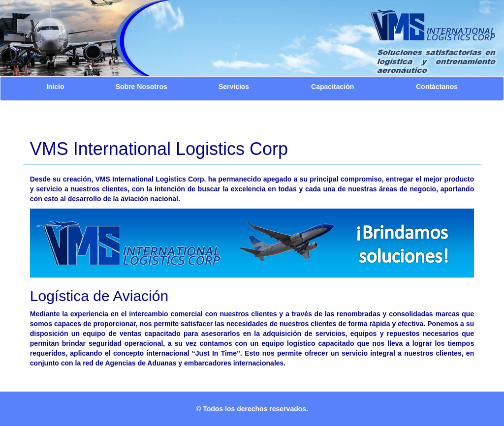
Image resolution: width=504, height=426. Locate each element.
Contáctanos (437, 87)
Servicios (234, 87)
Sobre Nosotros (142, 87)
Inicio (55, 87)
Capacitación (332, 87)
